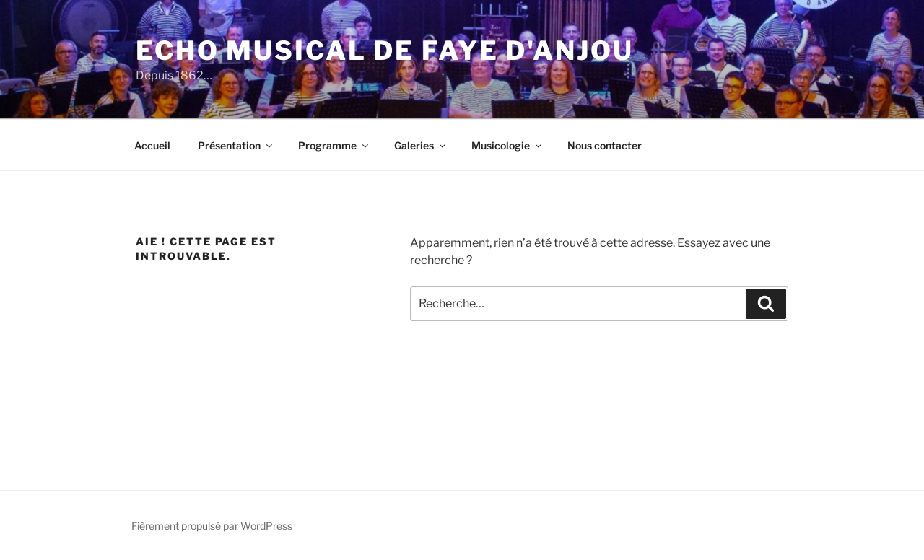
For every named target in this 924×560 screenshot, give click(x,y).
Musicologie (507, 145)
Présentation (236, 145)
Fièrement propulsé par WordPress (212, 526)
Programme (334, 145)
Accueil (152, 145)
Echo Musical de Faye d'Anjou (385, 51)
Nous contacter (605, 145)
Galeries (421, 145)
